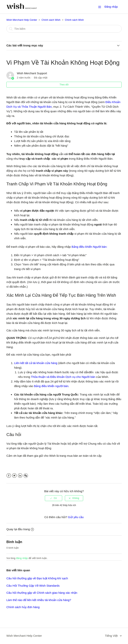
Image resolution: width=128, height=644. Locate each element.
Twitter (14, 476)
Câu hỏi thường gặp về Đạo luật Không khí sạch (37, 578)
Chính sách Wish (51, 20)
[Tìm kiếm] (64, 29)
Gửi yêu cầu (76, 517)
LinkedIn (20, 476)
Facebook (9, 476)
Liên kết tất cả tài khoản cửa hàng (36, 363)
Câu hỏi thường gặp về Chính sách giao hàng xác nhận (42, 593)
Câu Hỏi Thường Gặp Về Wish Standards (33, 586)
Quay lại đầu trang (20, 529)
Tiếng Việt (112, 636)
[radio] (54, 498)
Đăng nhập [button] (111, 7)
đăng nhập (22, 558)
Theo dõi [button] (64, 85)
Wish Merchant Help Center (22, 20)
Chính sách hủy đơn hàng (23, 607)
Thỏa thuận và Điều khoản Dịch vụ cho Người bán (63, 377)
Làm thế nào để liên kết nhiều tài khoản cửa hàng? (39, 600)
